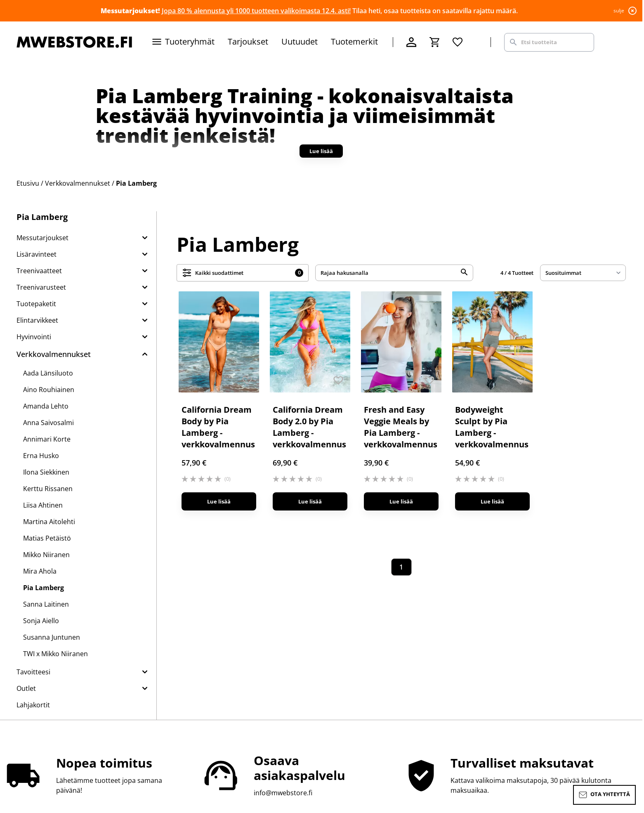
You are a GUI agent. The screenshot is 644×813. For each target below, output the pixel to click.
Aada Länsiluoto (48, 373)
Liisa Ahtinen (43, 505)
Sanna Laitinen (46, 604)
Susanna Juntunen (52, 637)
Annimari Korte (47, 439)
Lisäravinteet (37, 254)
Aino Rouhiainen (49, 390)
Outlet (26, 688)
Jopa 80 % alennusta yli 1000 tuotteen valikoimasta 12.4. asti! (256, 11)
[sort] (583, 273)
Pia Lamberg (44, 588)
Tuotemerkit (354, 41)
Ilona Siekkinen (46, 472)
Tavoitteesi (33, 672)
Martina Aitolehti (49, 522)
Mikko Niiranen (46, 555)
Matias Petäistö (47, 538)
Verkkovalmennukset (54, 354)
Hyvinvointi (34, 337)
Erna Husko (41, 456)
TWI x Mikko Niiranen (55, 654)
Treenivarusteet (41, 287)
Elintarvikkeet (37, 320)
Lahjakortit (33, 705)
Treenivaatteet (39, 271)
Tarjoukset (248, 41)
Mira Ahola (40, 571)
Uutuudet (300, 41)
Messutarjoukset (42, 238)
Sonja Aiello (41, 621)
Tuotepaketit (36, 304)
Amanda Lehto (46, 406)
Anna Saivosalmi (48, 423)
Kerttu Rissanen (48, 489)
